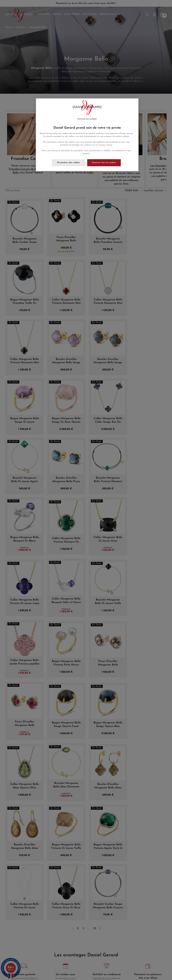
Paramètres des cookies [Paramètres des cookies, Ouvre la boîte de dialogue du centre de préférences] (69, 163)
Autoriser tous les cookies (104, 163)
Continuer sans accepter (87, 119)
